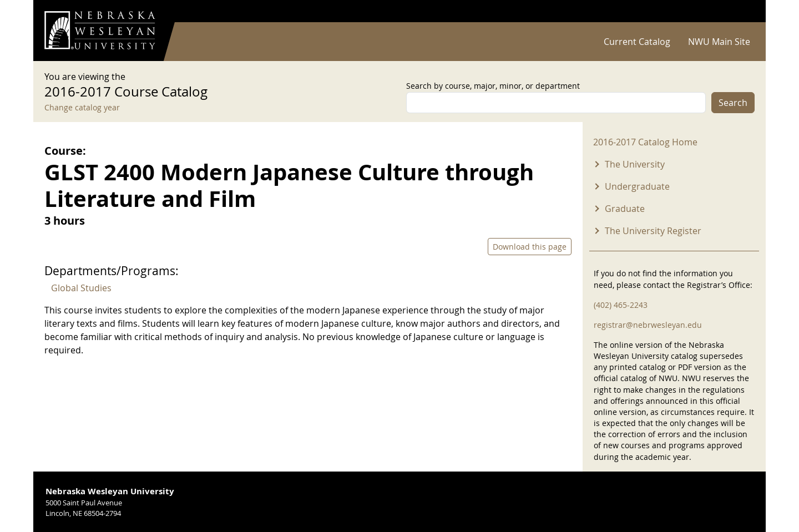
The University (635, 164)
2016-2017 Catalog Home (645, 142)
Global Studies (81, 288)
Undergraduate (637, 186)
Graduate (625, 209)
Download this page (530, 247)
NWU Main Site (719, 42)
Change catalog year (82, 107)
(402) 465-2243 (621, 305)
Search (733, 103)
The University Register (653, 231)
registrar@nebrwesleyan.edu (648, 325)
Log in (740, 11)
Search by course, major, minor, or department (493, 86)
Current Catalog (637, 42)
